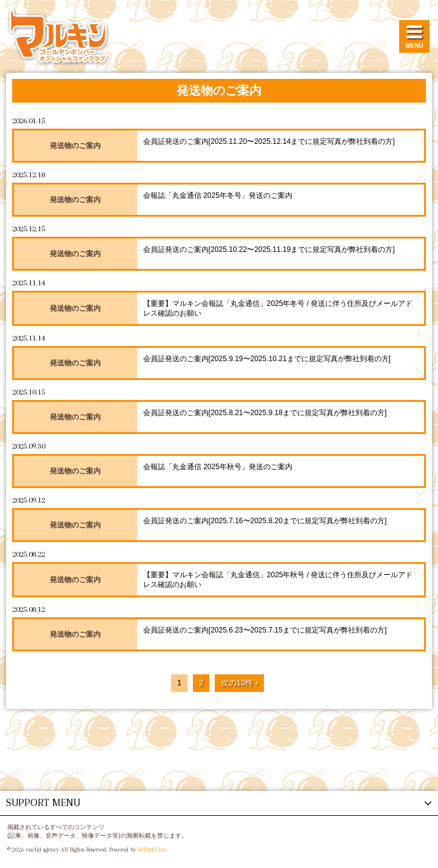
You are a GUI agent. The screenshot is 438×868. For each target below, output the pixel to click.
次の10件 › (239, 683)
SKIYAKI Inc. (153, 849)
